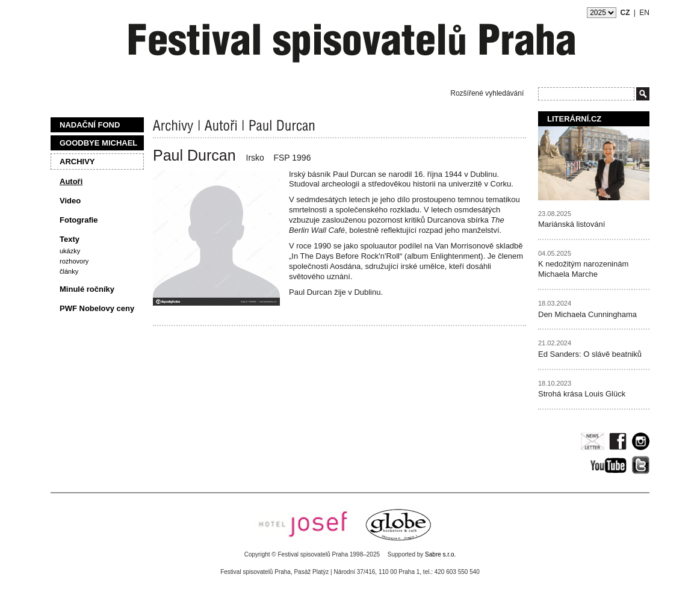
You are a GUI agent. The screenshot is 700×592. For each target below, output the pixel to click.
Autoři (71, 181)
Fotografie (79, 220)
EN (644, 13)
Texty (70, 239)
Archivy (77, 162)
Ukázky (70, 251)
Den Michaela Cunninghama (587, 314)
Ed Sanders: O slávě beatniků (590, 354)
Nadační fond (90, 125)
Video (70, 201)
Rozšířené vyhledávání (487, 93)
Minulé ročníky (87, 289)
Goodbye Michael (98, 143)
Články (69, 271)
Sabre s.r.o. (440, 554)
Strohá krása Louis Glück (582, 394)
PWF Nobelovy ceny (97, 308)
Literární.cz (574, 119)
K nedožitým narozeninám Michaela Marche (583, 269)
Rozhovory (74, 261)
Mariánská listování (571, 224)
